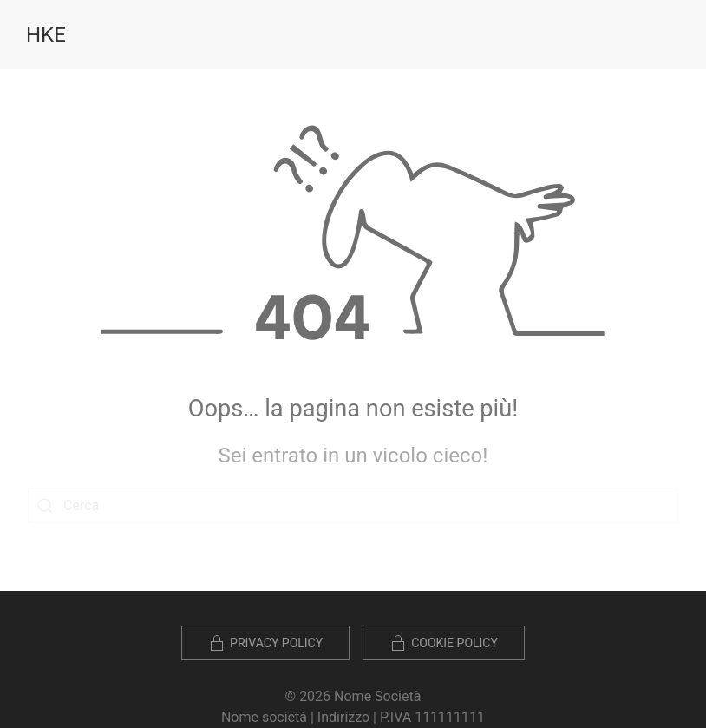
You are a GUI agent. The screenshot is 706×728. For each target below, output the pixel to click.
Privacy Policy (265, 643)
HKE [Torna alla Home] (46, 35)
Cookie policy (444, 643)
